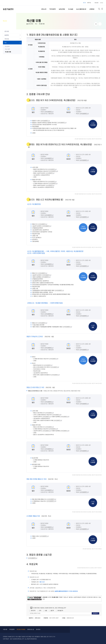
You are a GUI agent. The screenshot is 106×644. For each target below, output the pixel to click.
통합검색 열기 (99, 9)
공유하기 (96, 24)
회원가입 (89, 3)
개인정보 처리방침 (21, 629)
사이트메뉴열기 (102, 9)
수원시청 (96, 3)
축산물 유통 (42, 24)
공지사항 (7, 31)
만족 (40, 611)
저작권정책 (12, 629)
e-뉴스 (102, 3)
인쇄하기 (100, 24)
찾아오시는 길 (31, 629)
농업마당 (7, 35)
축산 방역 (7, 49)
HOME (27, 24)
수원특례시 (9, 3)
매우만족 (33, 611)
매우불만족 (60, 611)
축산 (36, 24)
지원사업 (7, 39)
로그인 (84, 3)
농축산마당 (31, 24)
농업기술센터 (8, 9)
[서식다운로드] (48, 112)
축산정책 (7, 47)
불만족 (52, 611)
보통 (46, 611)
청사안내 (38, 629)
